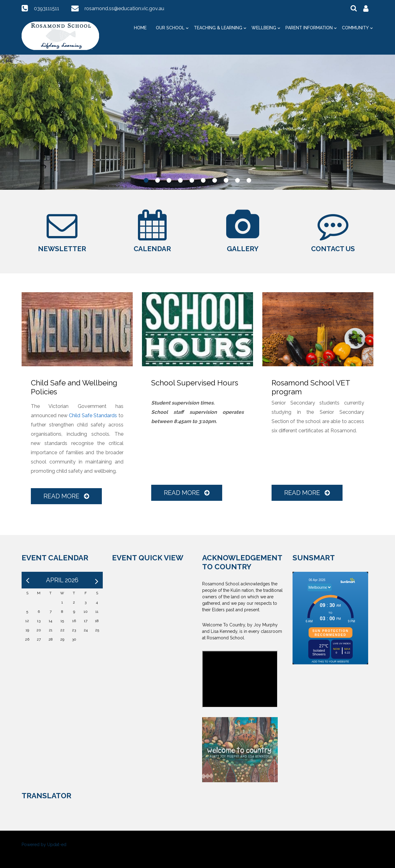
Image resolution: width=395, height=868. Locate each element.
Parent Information (309, 28)
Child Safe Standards (93, 415)
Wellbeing (264, 28)
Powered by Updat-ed (44, 845)
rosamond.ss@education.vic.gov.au (124, 8)
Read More (66, 496)
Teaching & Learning (218, 28)
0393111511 (47, 8)
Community (355, 28)
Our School (170, 28)
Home (140, 28)
